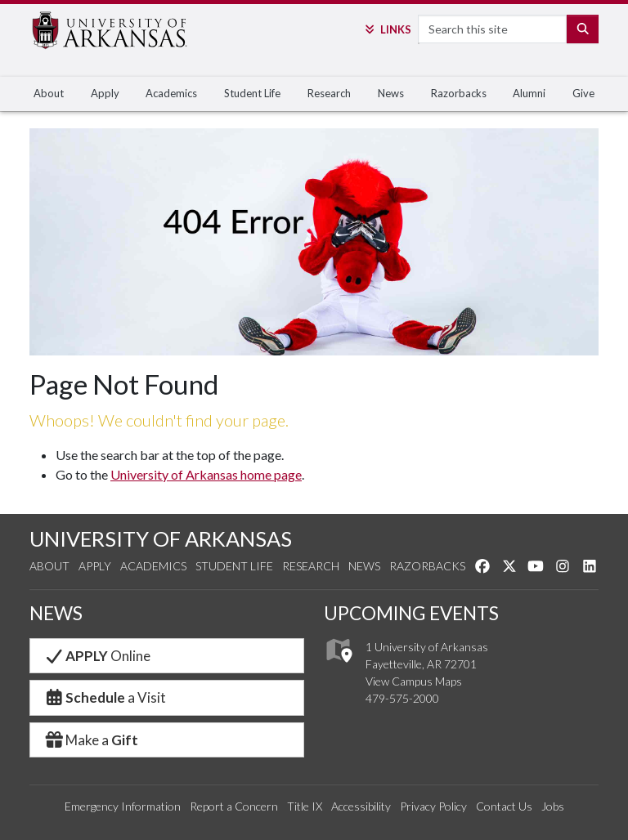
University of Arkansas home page (206, 474)
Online (97, 656)
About (49, 93)
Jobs (553, 806)
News (391, 93)
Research (329, 93)
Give (583, 93)
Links (387, 29)
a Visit (105, 697)
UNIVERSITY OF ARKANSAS (161, 538)
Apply (105, 93)
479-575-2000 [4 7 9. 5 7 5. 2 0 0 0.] (402, 698)
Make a (91, 740)
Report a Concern (234, 806)
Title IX (305, 806)
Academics (171, 93)
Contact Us (504, 806)
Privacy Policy (433, 806)
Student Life (252, 93)
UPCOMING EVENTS (411, 613)
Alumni (529, 93)
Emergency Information (123, 806)
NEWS (56, 613)
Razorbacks (459, 93)
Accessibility (361, 806)
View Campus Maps (414, 681)
